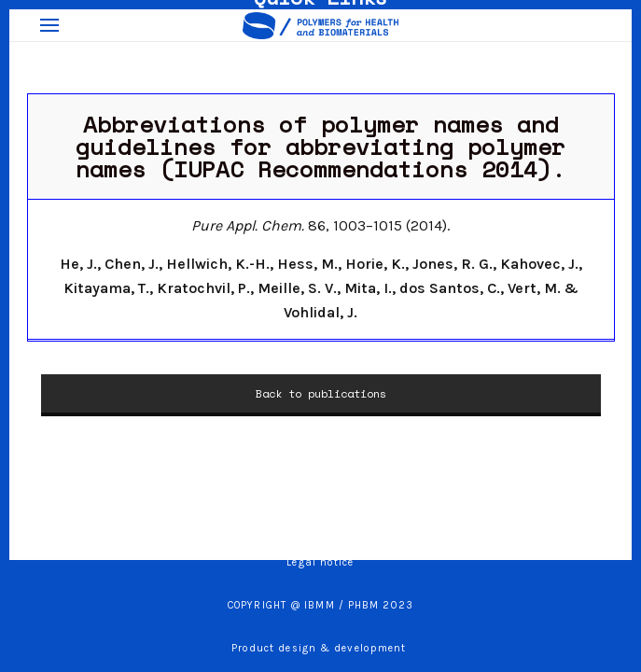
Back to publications (321, 393)
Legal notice (320, 562)
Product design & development (321, 648)
